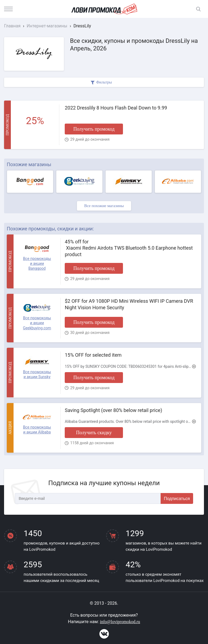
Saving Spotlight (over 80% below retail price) (113, 410)
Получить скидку (94, 433)
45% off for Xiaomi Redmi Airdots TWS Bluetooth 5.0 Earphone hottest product (129, 248)
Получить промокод (94, 129)
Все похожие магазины (104, 206)
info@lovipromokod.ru (120, 622)
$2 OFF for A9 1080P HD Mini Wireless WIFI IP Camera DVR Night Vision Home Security (129, 304)
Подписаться (177, 499)
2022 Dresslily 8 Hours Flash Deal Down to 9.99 (116, 108)
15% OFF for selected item (93, 355)
